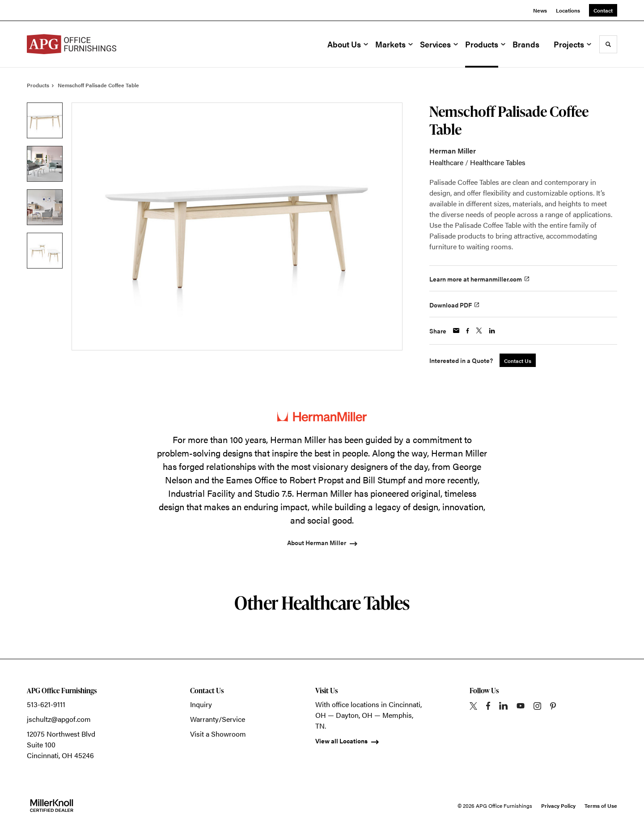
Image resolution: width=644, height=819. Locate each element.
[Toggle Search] (608, 44)
